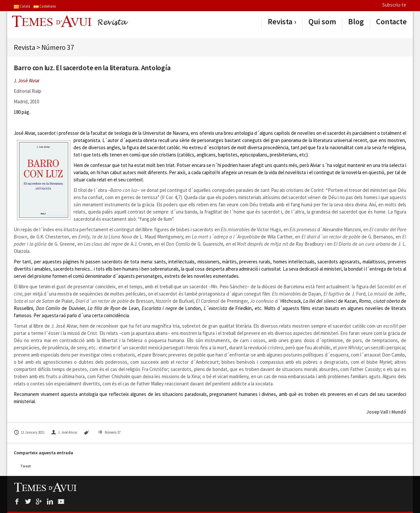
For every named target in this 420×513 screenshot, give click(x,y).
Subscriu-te (394, 5)
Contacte (391, 22)
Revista (280, 22)
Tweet (26, 466)
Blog (356, 22)
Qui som (322, 22)
